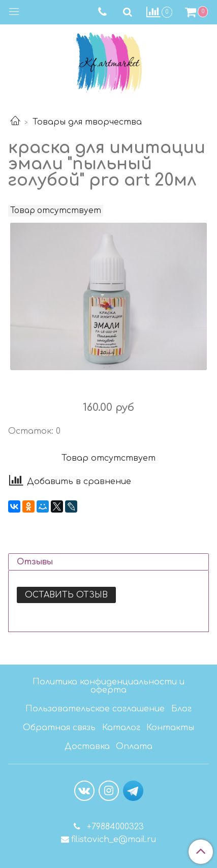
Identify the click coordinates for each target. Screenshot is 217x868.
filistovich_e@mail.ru (114, 840)
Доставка (87, 746)
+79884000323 (114, 827)
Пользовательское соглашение (95, 709)
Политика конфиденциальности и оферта (108, 686)
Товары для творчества (87, 122)
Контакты (170, 728)
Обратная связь (59, 728)
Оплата (134, 746)
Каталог (121, 728)
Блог (181, 709)
